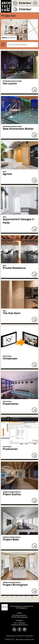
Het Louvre (10, 84)
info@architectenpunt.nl (20, 625)
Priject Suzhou (12, 494)
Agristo (7, 174)
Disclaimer (20, 636)
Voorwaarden (11, 636)
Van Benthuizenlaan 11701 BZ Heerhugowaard (19, 616)
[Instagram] (25, 629)
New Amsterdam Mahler (18, 129)
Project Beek (11, 540)
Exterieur (25, 3)
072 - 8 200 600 (19, 623)
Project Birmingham (15, 585)
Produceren (10, 449)
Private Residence (14, 268)
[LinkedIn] (14, 629)
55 (32, 596)
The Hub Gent (12, 313)
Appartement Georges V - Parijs (19, 221)
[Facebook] (19, 629)
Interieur (25, 9)
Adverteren (29, 636)
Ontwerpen (10, 359)
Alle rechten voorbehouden (25, 640)
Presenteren (11, 404)
